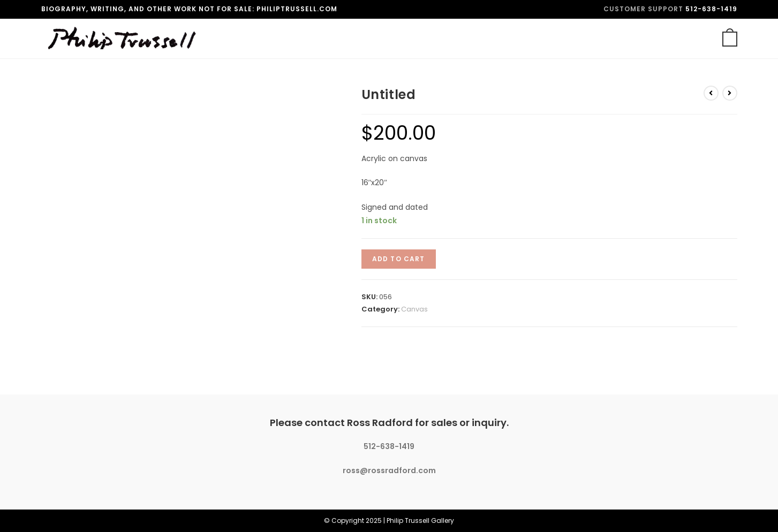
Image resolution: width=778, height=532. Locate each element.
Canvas (414, 309)
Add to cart (399, 259)
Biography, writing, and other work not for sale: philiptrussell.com (189, 9)
